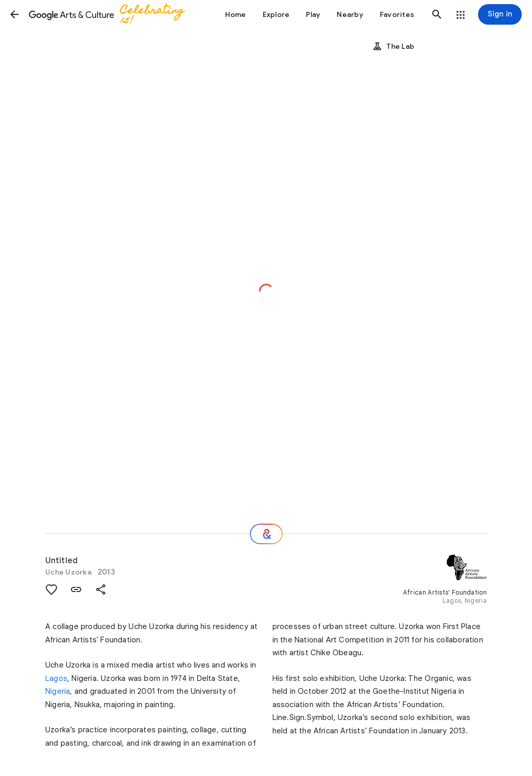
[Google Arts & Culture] (111, 14)
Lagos (56, 678)
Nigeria (58, 691)
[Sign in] (500, 14)
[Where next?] (266, 534)
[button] (14, 14)
